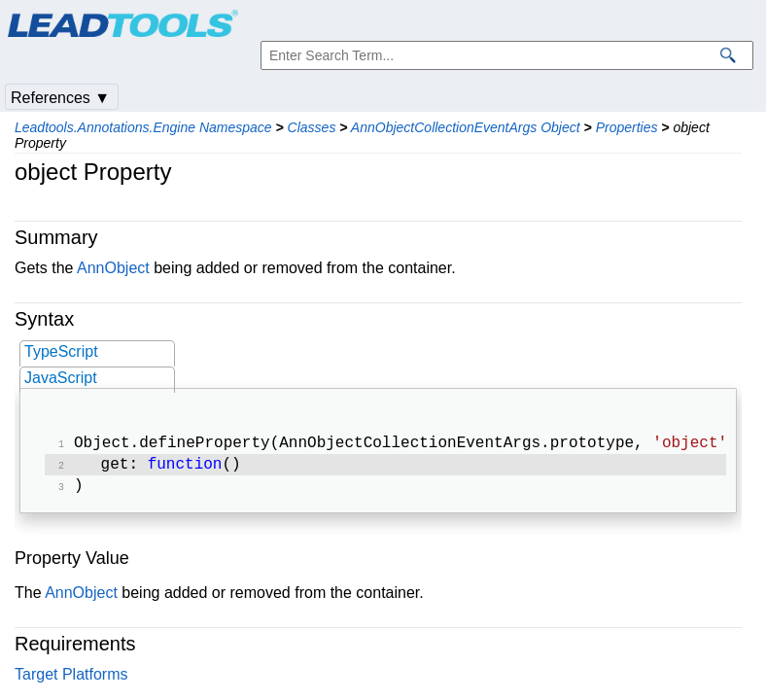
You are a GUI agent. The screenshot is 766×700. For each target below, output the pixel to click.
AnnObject (113, 268)
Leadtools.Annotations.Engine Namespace (143, 127)
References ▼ (60, 98)
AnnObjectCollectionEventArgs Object (466, 127)
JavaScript (61, 378)
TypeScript (61, 351)
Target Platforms (71, 680)
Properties (627, 127)
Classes (312, 127)
